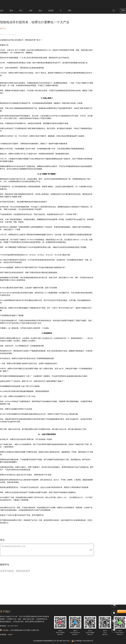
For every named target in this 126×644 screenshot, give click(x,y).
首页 (2, 11)
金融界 (10, 635)
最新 (11, 11)
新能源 (51, 11)
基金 (40, 11)
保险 (31, 11)
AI (61, 11)
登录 (123, 10)
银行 (21, 11)
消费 (69, 11)
